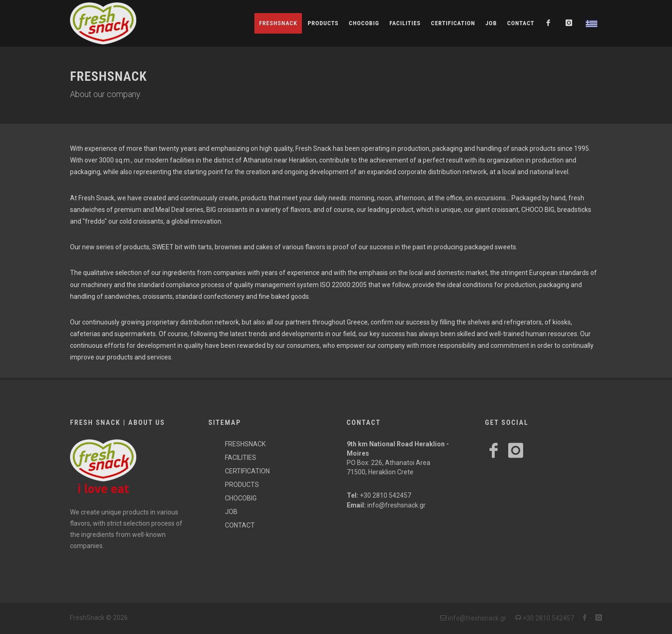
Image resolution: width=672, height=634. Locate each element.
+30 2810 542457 (385, 495)
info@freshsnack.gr (396, 505)
